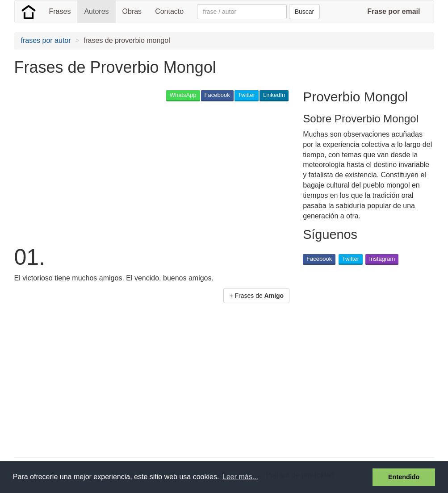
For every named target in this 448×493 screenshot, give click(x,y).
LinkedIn (274, 95)
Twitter (247, 95)
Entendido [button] (404, 477)
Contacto (169, 11)
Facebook (217, 95)
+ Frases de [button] (256, 296)
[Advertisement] (177, 172)
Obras (132, 11)
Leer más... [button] (240, 477)
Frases (60, 11)
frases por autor (46, 40)
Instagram (382, 259)
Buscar (305, 12)
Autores (96, 11)
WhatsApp (183, 95)
